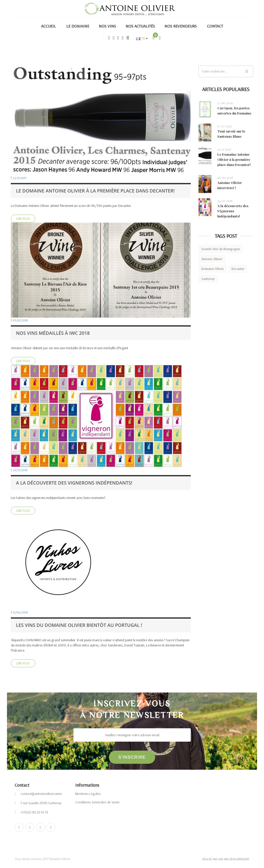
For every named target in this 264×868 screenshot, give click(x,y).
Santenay (208, 279)
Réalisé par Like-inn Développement (226, 861)
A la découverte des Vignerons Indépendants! (233, 211)
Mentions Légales (88, 794)
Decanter (238, 269)
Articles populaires (226, 89)
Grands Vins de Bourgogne (221, 249)
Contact (22, 785)
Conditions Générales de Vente (97, 802)
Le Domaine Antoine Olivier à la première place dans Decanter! (234, 159)
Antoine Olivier (212, 259)
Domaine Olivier (213, 269)
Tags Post (226, 236)
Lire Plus (23, 218)
